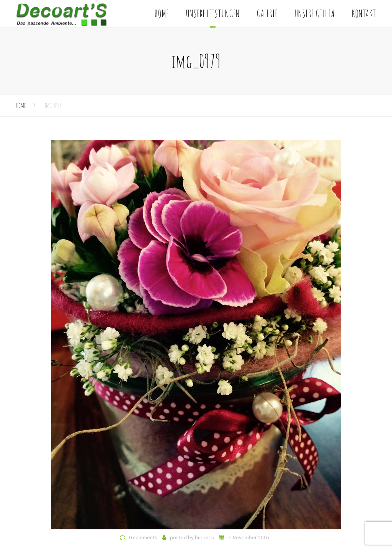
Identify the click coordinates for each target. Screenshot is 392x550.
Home (162, 13)
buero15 (204, 537)
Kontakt (364, 13)
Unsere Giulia (314, 13)
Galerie (267, 13)
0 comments (143, 537)
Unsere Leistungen (213, 13)
